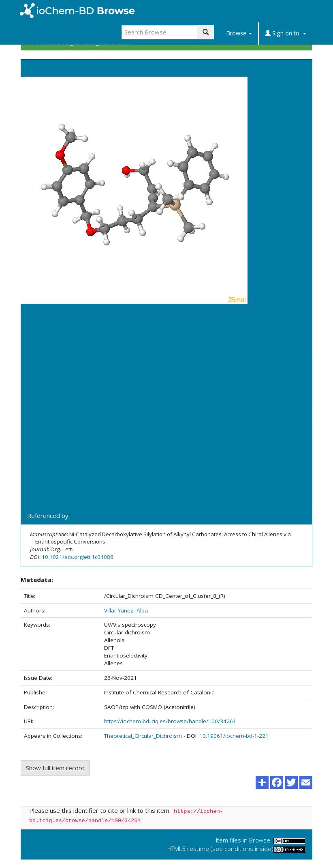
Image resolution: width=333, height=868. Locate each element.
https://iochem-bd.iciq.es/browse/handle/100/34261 (170, 721)
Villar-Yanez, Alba (126, 610)
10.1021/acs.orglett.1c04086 (78, 557)
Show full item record (55, 768)
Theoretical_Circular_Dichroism (143, 736)
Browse (239, 33)
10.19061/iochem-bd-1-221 (234, 736)
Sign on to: (286, 33)
